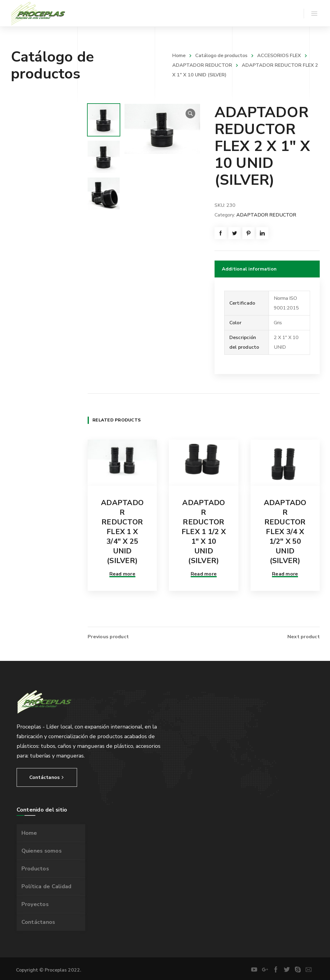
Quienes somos (42, 850)
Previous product (108, 636)
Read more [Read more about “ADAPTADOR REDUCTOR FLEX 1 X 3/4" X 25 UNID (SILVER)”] (122, 574)
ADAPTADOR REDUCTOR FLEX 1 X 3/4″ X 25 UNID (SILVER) (122, 532)
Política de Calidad (47, 886)
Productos (35, 868)
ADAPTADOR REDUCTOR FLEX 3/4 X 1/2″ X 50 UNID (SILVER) (285, 532)
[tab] (267, 269)
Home (179, 56)
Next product (304, 636)
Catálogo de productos (221, 56)
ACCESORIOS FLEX (279, 56)
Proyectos (35, 903)
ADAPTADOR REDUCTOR (266, 215)
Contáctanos (38, 921)
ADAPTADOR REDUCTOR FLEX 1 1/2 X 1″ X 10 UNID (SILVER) (204, 532)
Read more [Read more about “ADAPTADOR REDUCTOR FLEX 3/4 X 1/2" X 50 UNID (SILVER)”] (285, 574)
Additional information (249, 269)
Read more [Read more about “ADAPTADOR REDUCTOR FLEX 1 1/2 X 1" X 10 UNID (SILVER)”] (204, 574)
